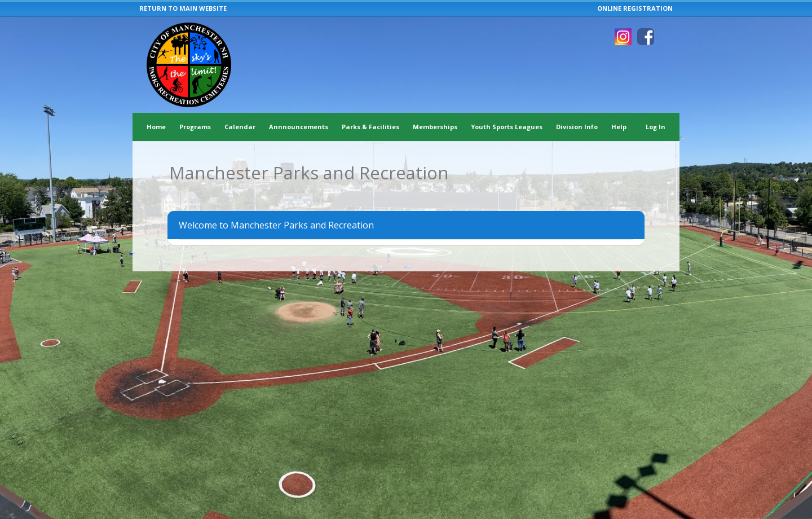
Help (619, 127)
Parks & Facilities (370, 127)
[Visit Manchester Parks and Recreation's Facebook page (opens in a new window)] (646, 37)
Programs (195, 127)
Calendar (240, 127)
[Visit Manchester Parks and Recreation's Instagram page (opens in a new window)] (623, 37)
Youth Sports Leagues (507, 127)
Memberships (435, 127)
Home (156, 127)
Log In (656, 127)
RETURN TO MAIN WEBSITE (183, 8)
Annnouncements (299, 127)
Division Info (577, 127)
